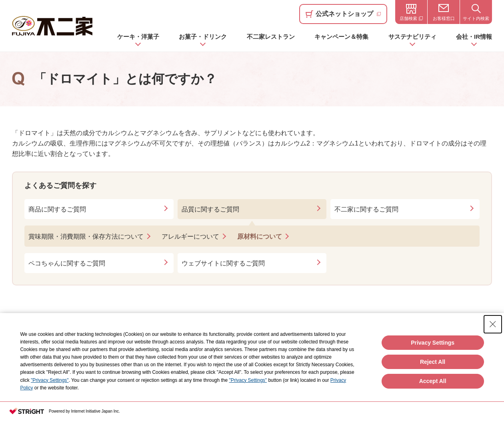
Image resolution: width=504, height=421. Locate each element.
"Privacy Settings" (50, 380)
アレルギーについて (190, 236)
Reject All (433, 362)
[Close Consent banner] (493, 324)
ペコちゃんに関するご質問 (67, 263)
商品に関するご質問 (57, 209)
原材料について (260, 236)
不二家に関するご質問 (366, 209)
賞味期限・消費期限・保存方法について (86, 236)
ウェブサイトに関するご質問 (223, 263)
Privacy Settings (433, 343)
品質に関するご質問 (210, 209)
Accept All (433, 381)
